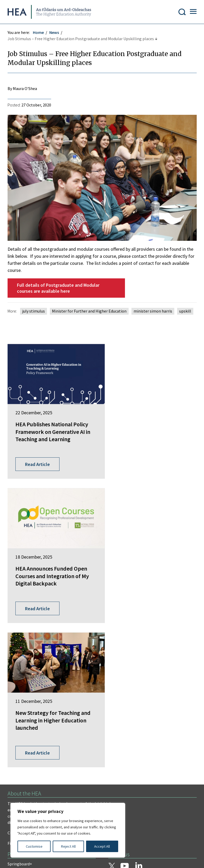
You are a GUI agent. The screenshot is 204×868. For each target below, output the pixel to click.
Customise (34, 846)
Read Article (38, 449)
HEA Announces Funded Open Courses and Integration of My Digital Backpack (151, 427)
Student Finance (22, 707)
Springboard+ (20, 688)
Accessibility (151, 780)
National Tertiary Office (29, 732)
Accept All (102, 846)
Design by (25, 859)
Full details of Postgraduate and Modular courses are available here (58, 288)
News (54, 33)
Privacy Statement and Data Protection (43, 770)
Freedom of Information (30, 759)
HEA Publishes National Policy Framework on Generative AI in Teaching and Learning (52, 427)
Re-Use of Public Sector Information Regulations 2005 (56, 780)
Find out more (20, 667)
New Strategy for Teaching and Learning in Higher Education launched (48, 556)
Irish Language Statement (86, 759)
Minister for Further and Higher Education (89, 311)
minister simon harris (153, 311)
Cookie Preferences (25, 791)
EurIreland (17, 698)
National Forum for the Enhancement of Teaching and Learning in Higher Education (46, 720)
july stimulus (34, 311)
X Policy (122, 780)
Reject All (68, 846)
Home (39, 33)
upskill (185, 311)
